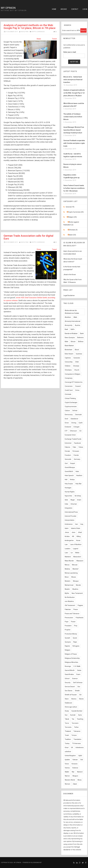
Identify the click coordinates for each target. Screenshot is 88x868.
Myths (67, 593)
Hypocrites (68, 496)
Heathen (79, 475)
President (68, 626)
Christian (76, 366)
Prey (76, 626)
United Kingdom (70, 756)
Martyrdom (77, 557)
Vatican (75, 760)
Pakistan (68, 609)
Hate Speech (69, 475)
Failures (67, 447)
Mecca (67, 565)
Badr (66, 329)
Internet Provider (71, 516)
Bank (82, 333)
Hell (66, 480)
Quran (75, 638)
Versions (74, 764)
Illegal (73, 500)
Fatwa (81, 447)
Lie (72, 553)
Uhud (67, 747)
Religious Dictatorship (72, 658)
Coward (78, 386)
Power (73, 622)
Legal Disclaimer (69, 295)
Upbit (80, 756)
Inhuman (74, 504)
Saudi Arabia (69, 674)
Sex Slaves (69, 691)
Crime (77, 390)
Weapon (75, 776)
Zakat (75, 784)
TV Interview (76, 743)
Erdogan (77, 427)
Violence (75, 768)
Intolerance (69, 524)
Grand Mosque (70, 467)
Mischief (76, 569)
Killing (79, 536)
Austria (77, 325)
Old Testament (70, 605)
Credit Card (69, 390)
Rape (75, 642)
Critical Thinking (70, 398)
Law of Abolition (76, 544)
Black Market (69, 346)
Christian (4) (73, 230)
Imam (79, 500)
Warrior (67, 776)
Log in (85, 9)
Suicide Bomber (77, 711)
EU (80, 431)
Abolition (68, 317)
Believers (80, 338)
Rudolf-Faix (25, 32)
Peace (76, 609)
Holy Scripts (69, 484)
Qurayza (68, 642)
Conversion (69, 386)
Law (66, 544)
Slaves (81, 699)
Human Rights (70, 492)
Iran (76, 524)
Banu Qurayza (70, 338)
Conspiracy (69, 378)
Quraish (67, 638)
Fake (74, 447)
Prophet (68, 630)
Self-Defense (78, 683)
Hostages (68, 488)
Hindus (72, 480)
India (66, 504)
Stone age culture (71, 707)
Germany (77, 459)
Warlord (80, 772)
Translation (77, 739)
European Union (70, 435)
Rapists (67, 646)
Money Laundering (71, 573)
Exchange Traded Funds (73, 439)
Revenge (68, 666)
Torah (67, 735)
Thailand (68, 731)
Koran (78, 540)
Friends (76, 455)
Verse (67, 764)
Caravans (77, 358)
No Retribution (70, 597)
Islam (67, 528)
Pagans (80, 605)
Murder (78, 585)
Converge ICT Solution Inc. (74, 382)
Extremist (68, 443)
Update (67, 760)
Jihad (80, 532)
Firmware (76, 451)
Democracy (69, 415)
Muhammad (69, 585)
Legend (76, 549)
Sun (66, 715)
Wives (80, 780)
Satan (79, 670)
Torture (74, 735)
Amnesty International (72, 321)
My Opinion (8, 8)
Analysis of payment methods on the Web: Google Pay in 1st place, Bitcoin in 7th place (30, 27)
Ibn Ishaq (78, 496)
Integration (69, 508)
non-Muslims (69, 601)
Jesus (67, 532)
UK (72, 747)
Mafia (77, 553)
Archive (64, 9)
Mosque (76, 581)
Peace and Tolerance (72, 614)
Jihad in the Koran (70, 275)
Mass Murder (69, 561)
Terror (67, 723)
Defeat (75, 411)
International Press (71, 512)
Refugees (76, 646)
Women (67, 784)
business (79, 354)
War (73, 772)
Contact (75, 9)
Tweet (54, 39)
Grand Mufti (69, 471)
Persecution (69, 618)
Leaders (68, 549)
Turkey (67, 743)
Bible (66, 342)
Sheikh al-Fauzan (71, 695)
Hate (77, 471)
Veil (82, 760)
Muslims (75, 589)
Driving (74, 423)
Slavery (74, 699)
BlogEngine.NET (36, 863)
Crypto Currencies (38, 32)
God (66, 463)
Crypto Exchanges (71, 402)
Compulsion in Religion (73, 374)
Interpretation (70, 520)
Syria (80, 715)
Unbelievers (80, 747)
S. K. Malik (77, 666)
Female (67, 451)
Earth (81, 423)
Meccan (75, 565)
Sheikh (77, 691)
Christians (68, 370)
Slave (67, 699)
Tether (76, 727)
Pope (67, 622)
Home (54, 9)
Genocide (68, 459)
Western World (70, 780)
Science (75, 679)
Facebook (77, 443)
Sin (80, 695)
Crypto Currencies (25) (76, 212)
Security (68, 683)
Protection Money (71, 634)
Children (68, 366)
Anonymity (69, 325)
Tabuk (67, 719)
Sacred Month (70, 670)
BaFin (73, 329)
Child (77, 362)
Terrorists (68, 727)
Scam (78, 674)
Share (39, 39)
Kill (73, 536)
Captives (68, 358)
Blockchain (68, 350)
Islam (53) (72, 235)
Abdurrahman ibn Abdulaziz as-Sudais (72, 312)
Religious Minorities (71, 662)
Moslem (68, 581)
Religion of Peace (71, 654)
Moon (67, 577)
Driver (67, 423)
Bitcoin (73, 342)
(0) (55, 32)
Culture (67, 411)
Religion (68, 650)
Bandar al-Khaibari (71, 333)
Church (77, 370)
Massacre (80, 561)
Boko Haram (69, 354)
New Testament (77, 593)
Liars (66, 553)
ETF (66, 431)
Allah (75, 317)
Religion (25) (72, 217)
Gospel (72, 463)
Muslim (67, 589)
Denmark (78, 415)
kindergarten (69, 540)
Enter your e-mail (70, 52)
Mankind (68, 557)
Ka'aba (67, 536)
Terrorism (75, 723)
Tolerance (77, 731)
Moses (74, 577)
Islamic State (76, 528)
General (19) (70, 207)
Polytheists (80, 618)
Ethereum (73, 431)
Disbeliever (74, 419)
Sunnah (73, 715)
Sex (79, 687)
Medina (67, 569)
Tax (73, 719)
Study (67, 711)
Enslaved (68, 427)
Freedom (68, 455)
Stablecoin (68, 703)
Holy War (79, 484)
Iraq (82, 524)
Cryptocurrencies (71, 406)
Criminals (68, 394)
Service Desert (70, 687)
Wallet (67, 772)
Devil (66, 419)
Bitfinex (81, 342)
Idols (66, 500)
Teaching (80, 719)
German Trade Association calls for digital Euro (28, 237)
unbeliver (68, 752)
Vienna (67, 768)
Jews (73, 532)
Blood (77, 350)
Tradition (68, 739)
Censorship (69, 362)
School (67, 679)
